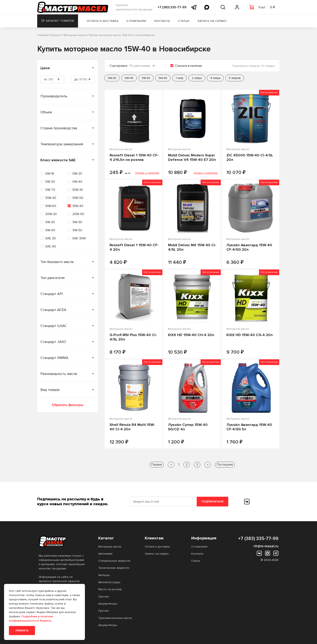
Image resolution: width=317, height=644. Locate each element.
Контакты (162, 21)
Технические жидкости (114, 568)
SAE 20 (51, 238)
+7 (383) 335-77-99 (172, 7)
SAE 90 (51, 246)
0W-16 (50, 174)
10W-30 (78, 190)
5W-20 (50, 222)
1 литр (180, 78)
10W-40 (51, 198)
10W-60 (51, 206)
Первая (157, 465)
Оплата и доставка (103, 21)
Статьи (184, 21)
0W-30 (50, 182)
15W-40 (78, 206)
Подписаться (212, 501)
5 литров (235, 78)
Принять (22, 631)
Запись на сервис (212, 21)
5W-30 (77, 222)
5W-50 (77, 230)
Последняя (225, 465)
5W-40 (50, 230)
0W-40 (77, 182)
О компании (137, 21)
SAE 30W (79, 238)
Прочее (104, 597)
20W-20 (51, 214)
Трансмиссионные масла (115, 618)
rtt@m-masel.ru (266, 546)
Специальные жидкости (114, 561)
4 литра (215, 78)
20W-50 (78, 214)
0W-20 (77, 174)
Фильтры (104, 575)
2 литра (197, 78)
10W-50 (78, 198)
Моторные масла (110, 547)
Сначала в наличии (189, 66)
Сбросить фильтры (67, 405)
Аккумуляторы (108, 604)
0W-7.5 (50, 190)
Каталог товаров (58, 21)
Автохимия (105, 554)
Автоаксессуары (109, 582)
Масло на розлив (110, 589)
